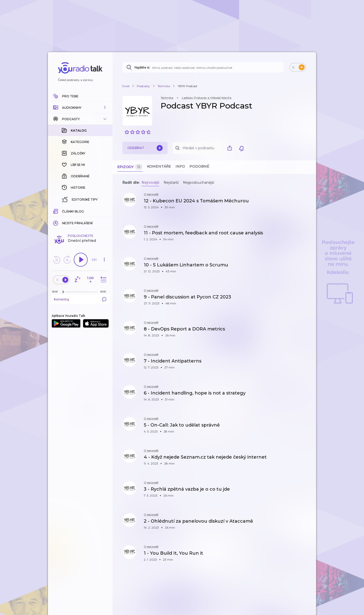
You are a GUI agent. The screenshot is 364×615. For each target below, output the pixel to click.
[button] (80, 108)
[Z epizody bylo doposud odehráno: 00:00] (56, 211)
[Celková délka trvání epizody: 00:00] (104, 211)
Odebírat (145, 148)
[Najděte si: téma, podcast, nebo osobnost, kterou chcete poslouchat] (203, 67)
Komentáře (159, 166)
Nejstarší (171, 182)
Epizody (130, 167)
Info (180, 166)
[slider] (63, 211)
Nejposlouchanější (199, 182)
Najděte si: (142, 67)
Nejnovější (150, 182)
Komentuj (80, 218)
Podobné (199, 166)
